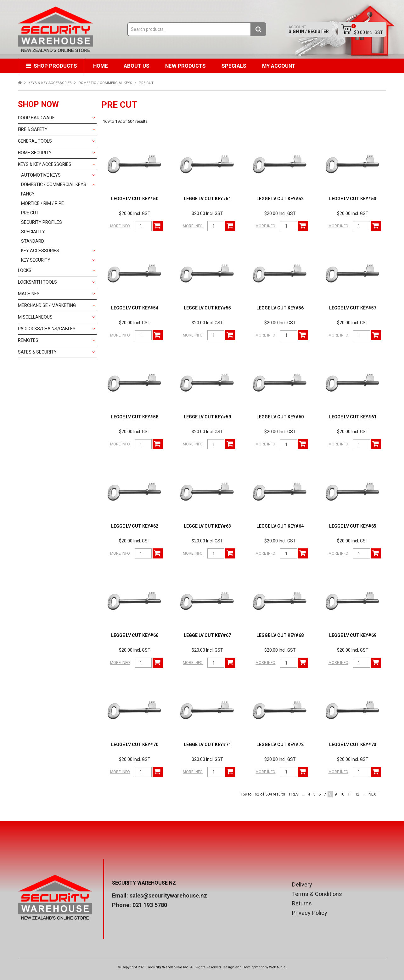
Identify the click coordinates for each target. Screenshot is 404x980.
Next (373, 794)
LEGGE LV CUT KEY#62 (135, 526)
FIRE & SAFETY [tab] (33, 129)
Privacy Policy (310, 913)
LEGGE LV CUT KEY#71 (207, 745)
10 (342, 794)
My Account (279, 66)
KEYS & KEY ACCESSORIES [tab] (45, 164)
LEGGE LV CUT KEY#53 (353, 199)
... (303, 794)
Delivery (302, 885)
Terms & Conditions (317, 894)
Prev (294, 794)
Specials (234, 66)
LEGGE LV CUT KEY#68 (280, 635)
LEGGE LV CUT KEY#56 (280, 308)
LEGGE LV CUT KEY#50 (135, 199)
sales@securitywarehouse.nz (168, 895)
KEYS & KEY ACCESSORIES (50, 83)
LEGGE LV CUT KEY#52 (280, 199)
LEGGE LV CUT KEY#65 (353, 526)
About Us (137, 66)
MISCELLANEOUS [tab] (35, 317)
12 (357, 794)
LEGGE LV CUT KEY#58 (135, 417)
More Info (120, 226)
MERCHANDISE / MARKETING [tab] (47, 305)
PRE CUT (30, 213)
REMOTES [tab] (28, 340)
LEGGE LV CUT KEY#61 (353, 417)
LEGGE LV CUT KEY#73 (353, 745)
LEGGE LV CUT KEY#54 (135, 308)
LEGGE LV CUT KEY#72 (280, 745)
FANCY (28, 194)
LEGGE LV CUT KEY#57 (353, 308)
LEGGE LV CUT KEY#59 (207, 417)
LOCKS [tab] (25, 270)
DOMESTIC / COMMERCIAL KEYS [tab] (54, 184)
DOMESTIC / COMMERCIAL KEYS (105, 83)
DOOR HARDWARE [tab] (36, 118)
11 (350, 794)
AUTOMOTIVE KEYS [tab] (41, 175)
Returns (302, 904)
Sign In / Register (309, 29)
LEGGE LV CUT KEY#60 (280, 417)
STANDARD (33, 241)
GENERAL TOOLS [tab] (35, 141)
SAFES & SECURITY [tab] (37, 352)
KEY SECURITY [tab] (36, 260)
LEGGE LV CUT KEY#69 (353, 635)
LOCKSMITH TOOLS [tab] (37, 282)
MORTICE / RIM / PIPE (42, 203)
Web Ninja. (278, 967)
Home (101, 66)
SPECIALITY (33, 232)
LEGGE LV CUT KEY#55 (207, 308)
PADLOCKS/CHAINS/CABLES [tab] (47, 329)
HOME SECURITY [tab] (35, 153)
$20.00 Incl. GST (135, 213)
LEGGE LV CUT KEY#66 (135, 635)
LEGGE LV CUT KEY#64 (280, 526)
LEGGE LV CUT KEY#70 (135, 745)
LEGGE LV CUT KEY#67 (207, 635)
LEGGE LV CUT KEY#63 (207, 526)
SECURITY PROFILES (42, 222)
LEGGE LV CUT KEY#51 (207, 199)
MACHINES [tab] (29, 294)
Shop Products (55, 66)
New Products (185, 66)
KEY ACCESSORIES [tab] (40, 251)
